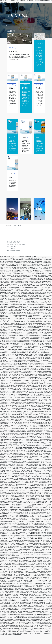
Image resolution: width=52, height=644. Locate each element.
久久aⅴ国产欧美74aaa (11, 573)
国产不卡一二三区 (31, 585)
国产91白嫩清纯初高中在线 (41, 596)
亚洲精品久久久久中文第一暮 (37, 582)
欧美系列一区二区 (37, 593)
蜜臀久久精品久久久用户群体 (21, 624)
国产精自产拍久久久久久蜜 (45, 616)
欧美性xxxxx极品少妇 (39, 614)
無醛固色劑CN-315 (43, 141)
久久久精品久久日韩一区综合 (36, 568)
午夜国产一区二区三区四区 (32, 619)
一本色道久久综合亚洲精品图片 (22, 601)
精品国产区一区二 (30, 604)
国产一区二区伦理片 (16, 579)
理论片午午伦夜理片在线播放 (21, 590)
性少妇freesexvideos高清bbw (7, 562)
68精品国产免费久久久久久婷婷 (33, 566)
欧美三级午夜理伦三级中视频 (8, 613)
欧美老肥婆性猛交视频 (11, 611)
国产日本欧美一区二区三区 (23, 559)
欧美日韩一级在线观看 (13, 597)
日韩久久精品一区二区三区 (8, 593)
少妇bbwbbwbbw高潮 (13, 616)
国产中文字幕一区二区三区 (6, 619)
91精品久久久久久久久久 (34, 580)
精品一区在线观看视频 (14, 563)
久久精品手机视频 (16, 625)
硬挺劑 (25, 88)
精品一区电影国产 (44, 621)
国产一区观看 (19, 613)
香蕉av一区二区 (27, 588)
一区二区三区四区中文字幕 (32, 565)
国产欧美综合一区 (12, 559)
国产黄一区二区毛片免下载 (44, 601)
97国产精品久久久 (15, 566)
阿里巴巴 (20, 225)
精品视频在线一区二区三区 (17, 607)
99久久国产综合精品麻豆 (17, 618)
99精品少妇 (38, 632)
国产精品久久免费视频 (22, 599)
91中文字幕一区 (39, 608)
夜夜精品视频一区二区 (41, 563)
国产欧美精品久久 (45, 580)
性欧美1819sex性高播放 (15, 582)
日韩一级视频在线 (19, 568)
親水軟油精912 (41, 88)
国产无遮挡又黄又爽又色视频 (18, 565)
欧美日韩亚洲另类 (27, 613)
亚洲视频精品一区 (39, 610)
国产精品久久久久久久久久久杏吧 (27, 632)
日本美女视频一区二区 (26, 605)
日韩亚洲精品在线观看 (5, 607)
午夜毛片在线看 (20, 622)
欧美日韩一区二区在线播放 (45, 565)
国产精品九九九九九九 (45, 613)
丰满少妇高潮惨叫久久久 (46, 605)
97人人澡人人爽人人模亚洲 (19, 619)
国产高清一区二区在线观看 (14, 576)
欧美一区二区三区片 (14, 594)
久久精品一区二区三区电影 (44, 628)
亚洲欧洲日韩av (23, 628)
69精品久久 (38, 583)
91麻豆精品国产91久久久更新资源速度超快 (36, 597)
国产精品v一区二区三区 (37, 588)
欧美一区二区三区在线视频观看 (41, 625)
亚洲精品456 (26, 568)
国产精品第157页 (8, 604)
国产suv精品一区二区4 (14, 602)
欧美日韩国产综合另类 (8, 588)
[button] (8, 25)
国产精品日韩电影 (8, 635)
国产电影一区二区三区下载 (27, 570)
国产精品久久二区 (34, 559)
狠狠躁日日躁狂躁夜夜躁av (27, 614)
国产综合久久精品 (6, 585)
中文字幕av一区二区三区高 (35, 633)
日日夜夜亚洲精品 (9, 591)
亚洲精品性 (13, 622)
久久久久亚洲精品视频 (27, 587)
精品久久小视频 (36, 587)
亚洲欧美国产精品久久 (34, 560)
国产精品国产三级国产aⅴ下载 (20, 591)
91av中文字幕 (10, 570)
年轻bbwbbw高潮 (17, 577)
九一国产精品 (6, 563)
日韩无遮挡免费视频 (25, 576)
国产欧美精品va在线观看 (33, 611)
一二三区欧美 (32, 610)
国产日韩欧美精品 (32, 591)
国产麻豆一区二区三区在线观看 (16, 571)
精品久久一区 (11, 601)
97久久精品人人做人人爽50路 (32, 621)
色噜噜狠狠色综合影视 (14, 610)
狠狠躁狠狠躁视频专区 (5, 566)
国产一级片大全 (35, 616)
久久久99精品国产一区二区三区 (28, 563)
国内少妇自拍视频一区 (14, 632)
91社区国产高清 (21, 573)
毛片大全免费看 (22, 597)
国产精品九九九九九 (19, 596)
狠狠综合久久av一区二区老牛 (23, 574)
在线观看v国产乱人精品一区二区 (27, 602)
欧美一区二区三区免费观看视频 (30, 618)
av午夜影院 (22, 566)
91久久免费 (45, 590)
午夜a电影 (2, 630)
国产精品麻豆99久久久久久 (35, 590)
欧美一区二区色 (20, 608)
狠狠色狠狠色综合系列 (22, 557)
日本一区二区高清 (47, 627)
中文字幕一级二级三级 (41, 574)
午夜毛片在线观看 (12, 560)
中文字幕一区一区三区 (29, 596)
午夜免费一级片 (45, 632)
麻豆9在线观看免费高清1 (43, 624)
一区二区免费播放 (45, 630)
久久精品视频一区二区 (29, 583)
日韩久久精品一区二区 (11, 574)
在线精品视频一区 (34, 601)
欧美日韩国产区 (41, 618)
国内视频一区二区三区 (5, 618)
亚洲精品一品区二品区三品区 (21, 562)
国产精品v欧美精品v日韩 (36, 577)
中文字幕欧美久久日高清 (39, 570)
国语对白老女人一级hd (40, 579)
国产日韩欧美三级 (4, 628)
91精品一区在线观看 (18, 588)
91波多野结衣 (46, 577)
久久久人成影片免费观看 (34, 571)
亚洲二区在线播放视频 (33, 628)
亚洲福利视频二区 (39, 607)
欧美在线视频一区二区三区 (26, 593)
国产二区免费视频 (10, 624)
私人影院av (14, 599)
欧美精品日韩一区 (36, 605)
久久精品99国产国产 (6, 565)
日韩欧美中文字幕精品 (22, 611)
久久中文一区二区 (4, 602)
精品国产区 (48, 618)
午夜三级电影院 (47, 608)
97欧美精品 (8, 579)
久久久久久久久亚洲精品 (11, 580)
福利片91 (43, 583)
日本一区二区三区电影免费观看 (14, 587)
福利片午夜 (38, 602)
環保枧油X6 (14, 178)
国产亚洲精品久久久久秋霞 (14, 614)
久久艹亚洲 (33, 574)
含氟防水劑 (13, 52)
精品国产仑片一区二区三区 (27, 625)
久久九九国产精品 (7, 599)
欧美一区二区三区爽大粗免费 (19, 604)
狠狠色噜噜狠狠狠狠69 (9, 590)
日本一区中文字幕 (38, 627)
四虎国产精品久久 (33, 624)
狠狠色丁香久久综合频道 (18, 583)
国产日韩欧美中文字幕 (33, 599)
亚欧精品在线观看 (35, 613)
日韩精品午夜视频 (8, 621)
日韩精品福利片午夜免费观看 (28, 579)
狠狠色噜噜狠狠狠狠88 (29, 608)
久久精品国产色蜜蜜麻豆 (11, 630)
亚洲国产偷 (17, 593)
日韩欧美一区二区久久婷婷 (43, 622)
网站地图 (21, 260)
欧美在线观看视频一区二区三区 (35, 562)
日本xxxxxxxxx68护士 (43, 557)
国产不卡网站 (45, 593)
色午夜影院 (6, 571)
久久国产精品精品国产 (13, 627)
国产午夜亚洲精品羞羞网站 (31, 573)
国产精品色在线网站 (8, 633)
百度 (15, 225)
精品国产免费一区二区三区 (24, 616)
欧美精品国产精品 (45, 566)
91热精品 (26, 571)
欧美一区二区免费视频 (14, 628)
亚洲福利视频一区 (24, 610)
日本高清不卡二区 (33, 594)
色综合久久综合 (42, 559)
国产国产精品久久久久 (9, 568)
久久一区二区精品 (26, 582)
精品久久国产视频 (21, 630)
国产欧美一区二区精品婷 (45, 560)
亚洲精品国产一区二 (33, 557)
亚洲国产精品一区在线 (7, 583)
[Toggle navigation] (44, 5)
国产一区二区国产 (26, 577)
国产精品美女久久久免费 (22, 560)
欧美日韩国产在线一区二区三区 (33, 630)
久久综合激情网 (41, 594)
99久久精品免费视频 (23, 594)
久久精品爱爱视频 (42, 573)
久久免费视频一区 (35, 576)
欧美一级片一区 (42, 599)
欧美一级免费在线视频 (29, 607)
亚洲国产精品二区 (9, 596)
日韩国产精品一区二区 (8, 577)
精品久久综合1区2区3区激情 (9, 608)
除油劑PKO (13, 141)
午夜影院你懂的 (39, 585)
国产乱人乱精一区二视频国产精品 (18, 585)
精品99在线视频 (17, 635)
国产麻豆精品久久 (13, 557)
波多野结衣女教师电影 (23, 580)
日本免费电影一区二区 (40, 604)
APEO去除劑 (14, 88)
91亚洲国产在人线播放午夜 (19, 621)
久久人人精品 (17, 570)
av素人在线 (42, 576)
